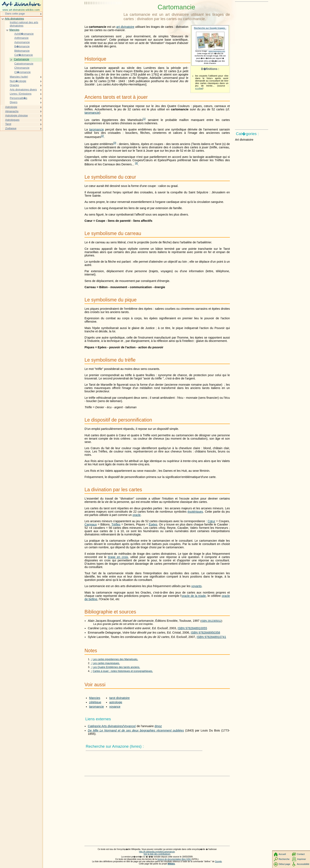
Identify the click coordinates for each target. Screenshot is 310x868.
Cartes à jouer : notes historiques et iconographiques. (123, 671)
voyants (196, 586)
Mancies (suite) (19, 77)
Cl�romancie (23, 72)
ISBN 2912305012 (211, 621)
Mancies (95, 698)
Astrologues (12, 120)
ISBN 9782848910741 (211, 637)
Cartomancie (21, 59)
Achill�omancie (24, 34)
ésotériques (195, 512)
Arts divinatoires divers (23, 90)
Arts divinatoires (14, 19)
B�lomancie (22, 46)
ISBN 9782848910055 (192, 628)
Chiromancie (22, 68)
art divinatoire (125, 27)
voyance (115, 707)
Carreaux (91, 524)
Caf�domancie (24, 55)
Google (219, 861)
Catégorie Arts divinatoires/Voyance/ (112, 726)
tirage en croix (118, 557)
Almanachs (12, 111)
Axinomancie (22, 42)
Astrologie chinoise (17, 115)
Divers (14, 102)
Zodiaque (11, 128)
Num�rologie (18, 81)
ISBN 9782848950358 (205, 633)
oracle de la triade (194, 596)
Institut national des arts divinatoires (24, 24)
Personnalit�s (18, 98)
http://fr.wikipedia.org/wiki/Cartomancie (157, 852)
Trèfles (116, 524)
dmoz (158, 726)
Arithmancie (21, 38)
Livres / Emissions (21, 94)
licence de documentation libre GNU (174, 859)
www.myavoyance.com (217, 51)
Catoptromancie (24, 64)
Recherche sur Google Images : (210, 28)
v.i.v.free (199, 88)
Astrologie (11, 107)
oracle (137, 515)
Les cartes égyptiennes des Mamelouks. (115, 659)
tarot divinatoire (119, 698)
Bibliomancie (22, 51)
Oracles (14, 85)
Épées (153, 524)
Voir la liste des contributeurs (157, 854)
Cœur (211, 521)
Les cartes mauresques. (106, 663)
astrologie (116, 702)
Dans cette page (15, 14)
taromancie (92, 113)
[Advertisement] (103, 13)
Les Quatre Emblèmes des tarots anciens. (116, 667)
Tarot (8, 124)
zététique (95, 702)
